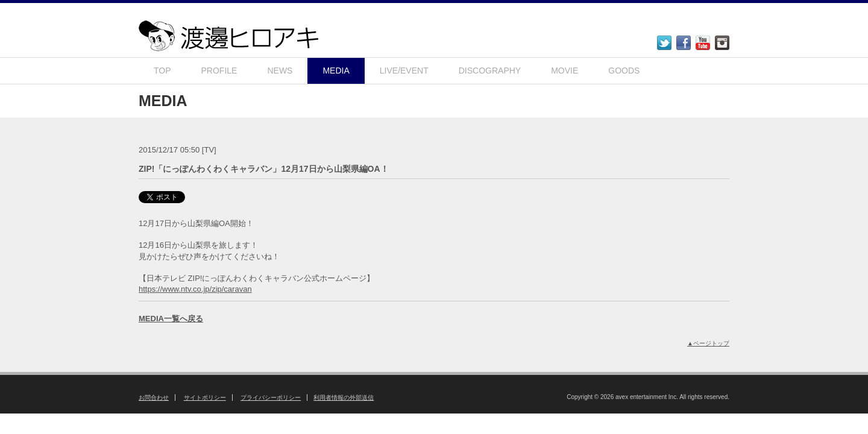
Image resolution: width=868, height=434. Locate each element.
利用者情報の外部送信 (344, 398)
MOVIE (565, 71)
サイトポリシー (205, 398)
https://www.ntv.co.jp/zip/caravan (195, 289)
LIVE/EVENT (404, 71)
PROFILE (219, 71)
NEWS (280, 71)
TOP (162, 71)
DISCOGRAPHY (490, 71)
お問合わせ (154, 398)
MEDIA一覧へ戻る (171, 319)
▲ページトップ (708, 343)
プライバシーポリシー (271, 398)
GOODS (624, 71)
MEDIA (336, 71)
